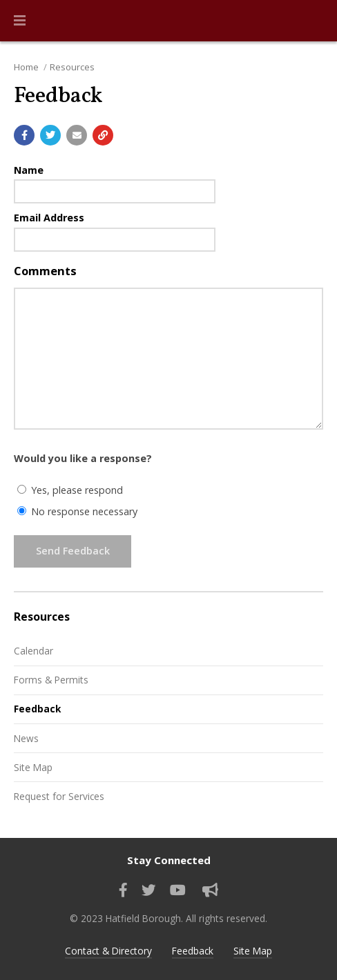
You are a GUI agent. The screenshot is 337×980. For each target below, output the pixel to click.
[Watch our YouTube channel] (178, 890)
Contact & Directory (108, 951)
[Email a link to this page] (77, 135)
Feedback (37, 709)
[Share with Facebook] (24, 135)
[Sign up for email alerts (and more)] (210, 890)
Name (29, 170)
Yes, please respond (70, 490)
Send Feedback (73, 551)
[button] (20, 21)
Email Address (49, 218)
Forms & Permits (51, 680)
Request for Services (59, 796)
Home (26, 67)
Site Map (33, 767)
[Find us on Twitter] (149, 890)
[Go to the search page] (315, 21)
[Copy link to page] (103, 135)
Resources (72, 67)
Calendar (33, 651)
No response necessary (77, 511)
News (26, 738)
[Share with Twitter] (50, 135)
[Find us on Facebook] (123, 890)
